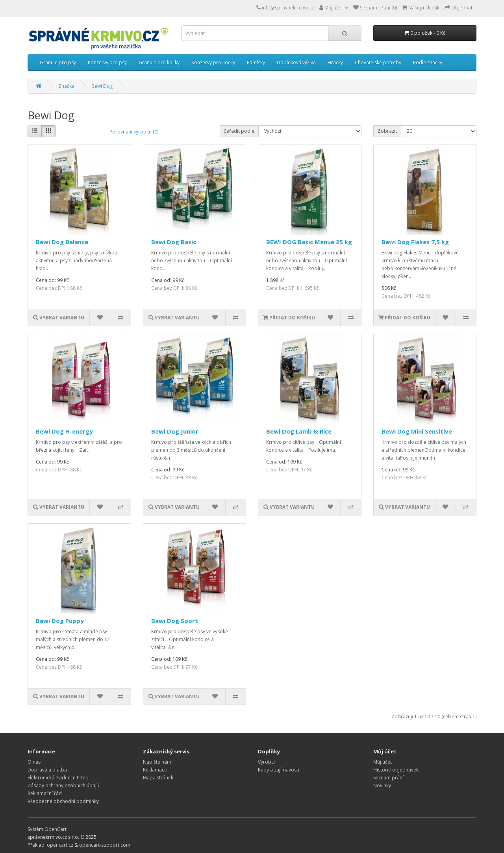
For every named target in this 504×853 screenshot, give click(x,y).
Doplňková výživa (296, 62)
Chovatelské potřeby (378, 62)
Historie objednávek (396, 770)
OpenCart (56, 829)
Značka (66, 86)
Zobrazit (387, 131)
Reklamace (155, 770)
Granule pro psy (58, 62)
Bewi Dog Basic (174, 242)
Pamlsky (256, 62)
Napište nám (157, 762)
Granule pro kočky (159, 62)
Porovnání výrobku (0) (134, 132)
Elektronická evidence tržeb (58, 778)
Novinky (382, 785)
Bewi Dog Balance (62, 242)
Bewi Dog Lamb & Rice (299, 431)
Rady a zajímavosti (279, 770)
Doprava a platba (47, 770)
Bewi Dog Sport (175, 621)
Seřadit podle (239, 131)
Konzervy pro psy (107, 62)
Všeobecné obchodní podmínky (63, 801)
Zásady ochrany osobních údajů (63, 785)
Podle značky (428, 62)
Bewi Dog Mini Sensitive (417, 431)
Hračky (335, 62)
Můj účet (383, 762)
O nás (34, 762)
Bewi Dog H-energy (64, 431)
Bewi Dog (102, 86)
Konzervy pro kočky (213, 62)
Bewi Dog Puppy (60, 621)
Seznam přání (388, 778)
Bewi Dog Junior (175, 431)
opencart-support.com (105, 845)
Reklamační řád (45, 793)
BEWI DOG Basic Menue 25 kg (309, 242)
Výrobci (266, 762)
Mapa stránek (158, 778)
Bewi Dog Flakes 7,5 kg (415, 242)
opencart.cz (60, 845)
